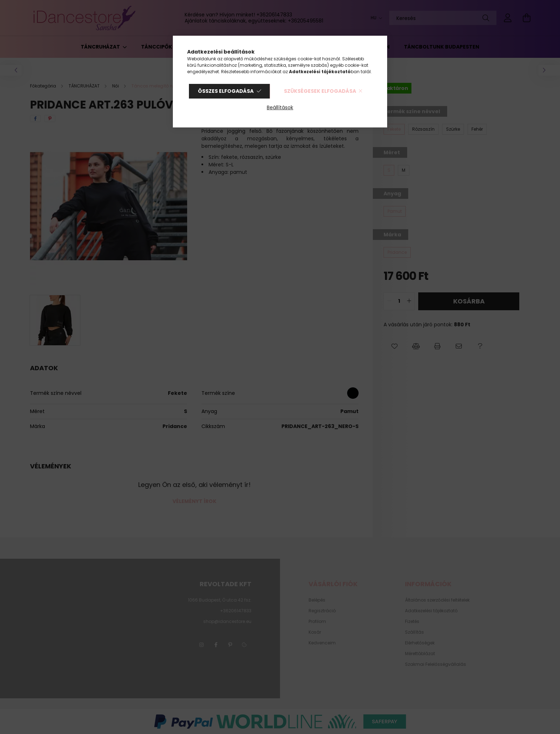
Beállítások (280, 107)
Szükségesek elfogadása (320, 91)
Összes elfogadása (226, 91)
